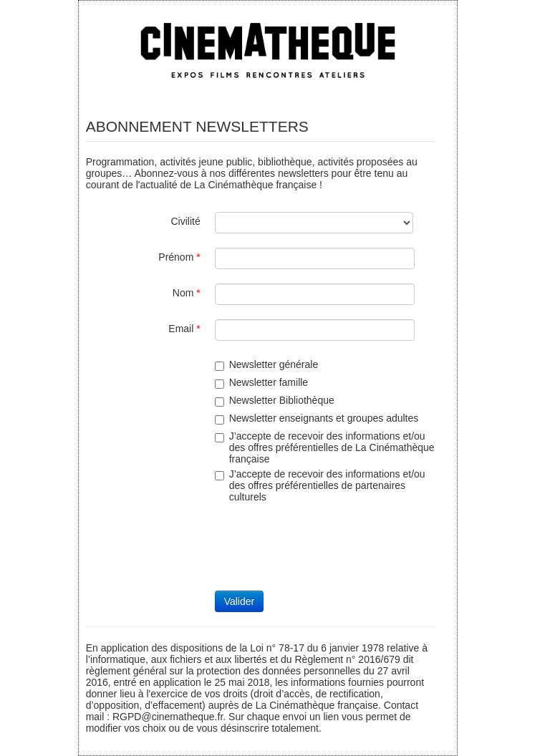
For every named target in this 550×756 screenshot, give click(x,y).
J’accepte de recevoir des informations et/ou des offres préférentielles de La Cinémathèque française (325, 447)
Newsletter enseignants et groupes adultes (317, 418)
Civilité (185, 221)
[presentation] (324, 548)
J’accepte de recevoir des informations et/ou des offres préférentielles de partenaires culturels (320, 485)
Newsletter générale (267, 365)
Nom (187, 293)
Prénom (179, 257)
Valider (240, 601)
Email (184, 329)
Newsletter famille (261, 383)
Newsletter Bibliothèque (275, 401)
